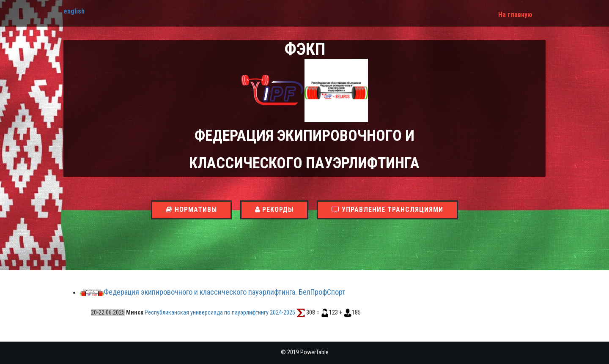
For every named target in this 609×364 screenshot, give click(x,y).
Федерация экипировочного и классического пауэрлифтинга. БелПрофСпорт (225, 292)
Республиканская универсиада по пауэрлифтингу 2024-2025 (221, 312)
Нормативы (191, 209)
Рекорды (274, 209)
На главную (515, 15)
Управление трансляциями (387, 209)
